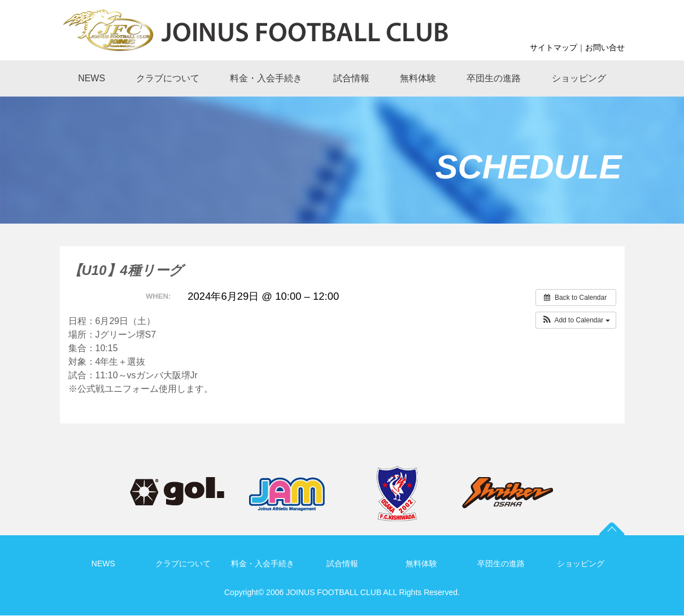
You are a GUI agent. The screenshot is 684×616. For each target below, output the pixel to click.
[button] (576, 320)
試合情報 (342, 563)
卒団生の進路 (501, 563)
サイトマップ (554, 47)
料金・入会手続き (263, 563)
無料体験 (421, 563)
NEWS (103, 563)
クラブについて (183, 563)
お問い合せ (605, 47)
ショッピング (581, 563)
